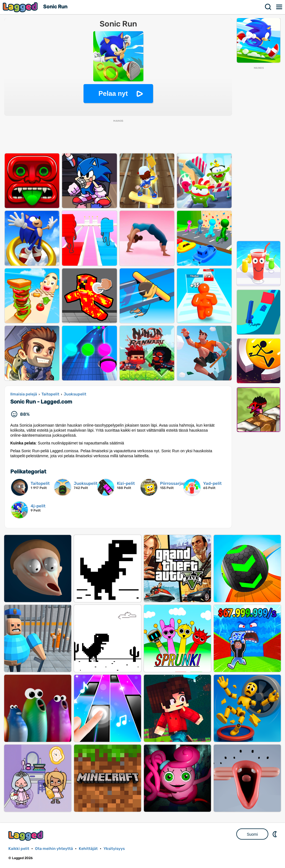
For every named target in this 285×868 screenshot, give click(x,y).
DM (275, 834)
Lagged (21, 7)
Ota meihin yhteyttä (54, 849)
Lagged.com (26, 836)
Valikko (279, 7)
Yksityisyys (114, 849)
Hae (268, 7)
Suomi (252, 834)
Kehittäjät (88, 849)
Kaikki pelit (19, 849)
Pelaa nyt (113, 93)
